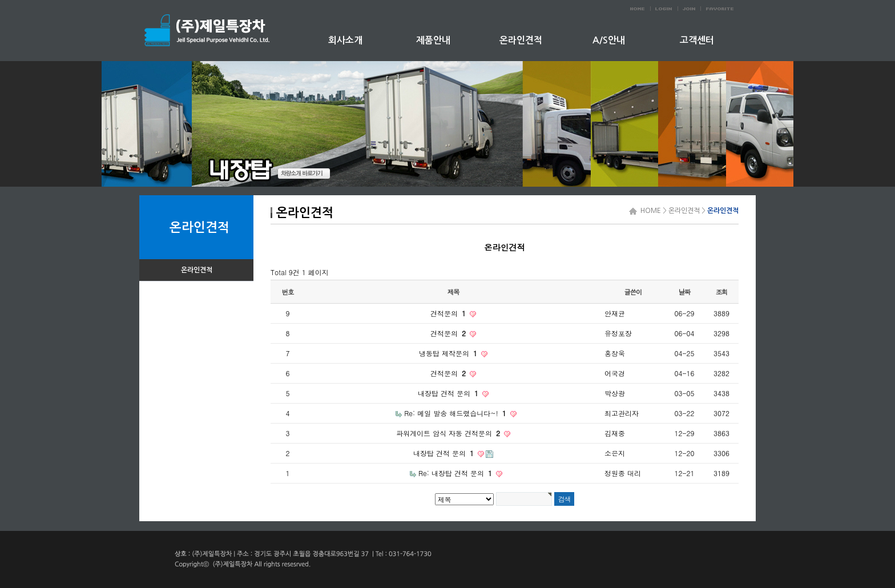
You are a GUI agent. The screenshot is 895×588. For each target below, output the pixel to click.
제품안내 (433, 40)
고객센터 (697, 40)
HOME (649, 211)
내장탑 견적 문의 (449, 393)
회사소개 (345, 40)
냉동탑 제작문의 (449, 353)
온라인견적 (521, 40)
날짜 (685, 292)
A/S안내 (609, 40)
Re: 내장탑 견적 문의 (456, 473)
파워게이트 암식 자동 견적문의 (449, 433)
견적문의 (449, 313)
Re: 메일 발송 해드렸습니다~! (456, 413)
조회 (722, 292)
